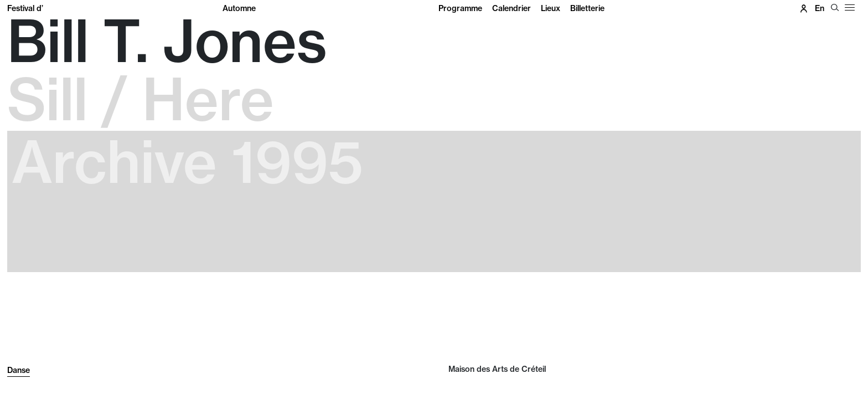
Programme (460, 8)
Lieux (551, 8)
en (820, 8)
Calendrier (512, 8)
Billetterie (587, 8)
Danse (19, 370)
